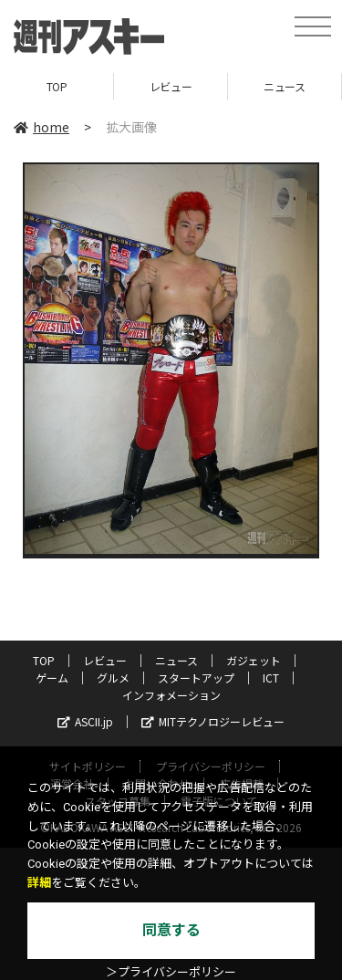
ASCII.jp (85, 721)
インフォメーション (171, 695)
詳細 (39, 883)
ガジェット (254, 660)
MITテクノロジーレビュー (213, 721)
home (41, 127)
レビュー (171, 86)
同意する (171, 930)
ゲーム (52, 678)
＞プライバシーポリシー (171, 972)
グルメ (113, 678)
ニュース (284, 86)
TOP (57, 86)
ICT (271, 678)
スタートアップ (196, 678)
